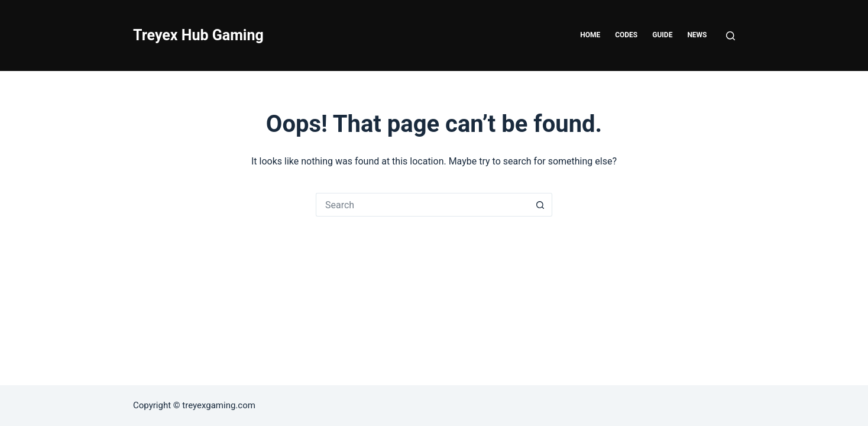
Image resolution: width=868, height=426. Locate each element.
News (697, 35)
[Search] (731, 36)
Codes (626, 35)
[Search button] (540, 205)
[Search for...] (422, 205)
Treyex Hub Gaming (198, 35)
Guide (662, 35)
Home (590, 35)
